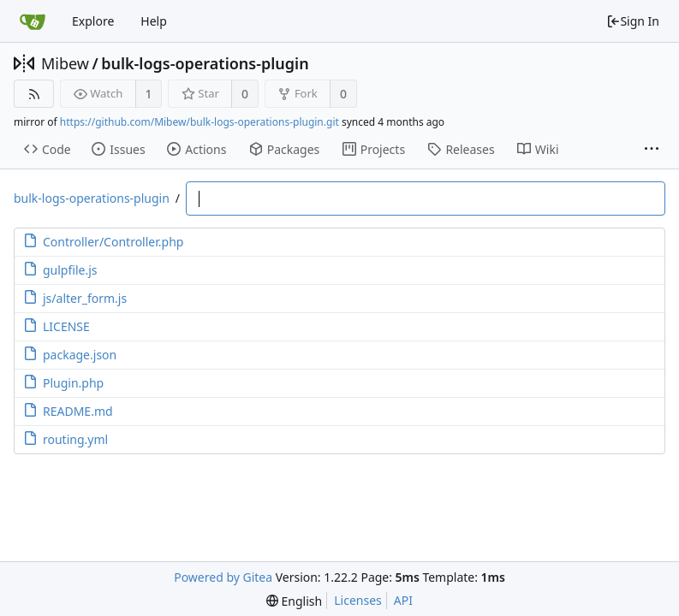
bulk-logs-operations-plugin (205, 63)
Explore (93, 21)
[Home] (33, 21)
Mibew (65, 63)
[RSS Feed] (34, 94)
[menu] (294, 601)
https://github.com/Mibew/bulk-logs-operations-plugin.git (200, 122)
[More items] (652, 150)
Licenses (358, 600)
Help (154, 21)
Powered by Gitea (223, 577)
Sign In (633, 21)
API (403, 600)
